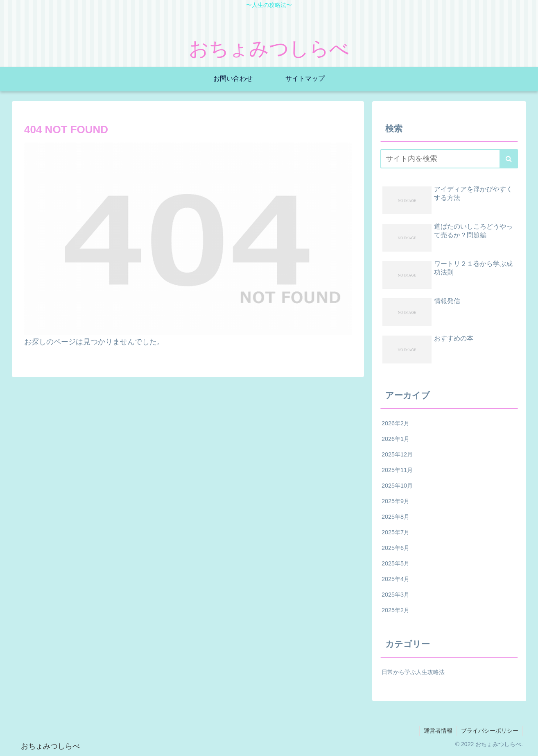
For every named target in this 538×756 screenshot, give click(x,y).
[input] (449, 159)
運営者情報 (438, 731)
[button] (509, 159)
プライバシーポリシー (490, 731)
